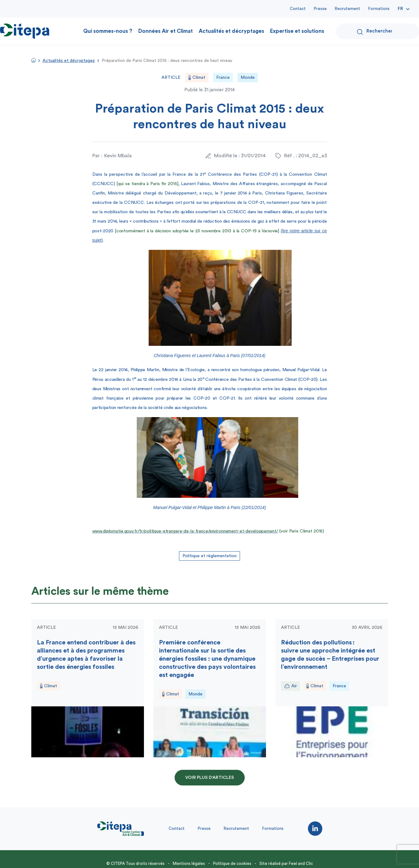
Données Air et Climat (166, 31)
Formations (379, 9)
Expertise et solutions (297, 31)
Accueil (33, 60)
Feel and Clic (301, 863)
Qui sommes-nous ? (108, 31)
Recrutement (347, 9)
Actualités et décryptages (231, 31)
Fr (400, 9)
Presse (320, 9)
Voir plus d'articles (210, 778)
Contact (298, 9)
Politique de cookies (232, 863)
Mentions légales (189, 863)
